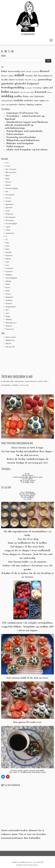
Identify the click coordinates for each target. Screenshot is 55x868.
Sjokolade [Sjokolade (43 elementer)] (39, 97)
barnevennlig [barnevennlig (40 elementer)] (14, 72)
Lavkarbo (9, 268)
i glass (8, 227)
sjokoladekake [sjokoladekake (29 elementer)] (7, 101)
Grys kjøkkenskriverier (25, 862)
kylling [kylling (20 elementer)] (49, 92)
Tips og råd (10, 347)
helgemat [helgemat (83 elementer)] (33, 84)
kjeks (7, 246)
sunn (7, 313)
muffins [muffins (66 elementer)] (18, 97)
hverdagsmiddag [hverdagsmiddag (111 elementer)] (13, 88)
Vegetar (9, 326)
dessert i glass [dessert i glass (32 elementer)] (7, 76)
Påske (8, 284)
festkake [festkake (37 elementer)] (29, 76)
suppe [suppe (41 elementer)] (42, 101)
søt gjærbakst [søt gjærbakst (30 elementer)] (12, 105)
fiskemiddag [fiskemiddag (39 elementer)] (43, 76)
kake (7, 243)
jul (6, 240)
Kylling (8, 259)
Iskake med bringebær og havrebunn (27, 150)
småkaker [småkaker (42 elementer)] (29, 101)
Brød (7, 179)
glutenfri (9, 208)
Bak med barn (11, 172)
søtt (7, 310)
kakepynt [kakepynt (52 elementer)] (15, 92)
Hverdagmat (11, 217)
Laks (7, 262)
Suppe (8, 316)
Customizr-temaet (32, 865)
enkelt (40, 381)
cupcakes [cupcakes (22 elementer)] (35, 72)
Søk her (8, 344)
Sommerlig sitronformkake (21, 137)
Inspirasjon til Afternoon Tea (22, 113)
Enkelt (8, 185)
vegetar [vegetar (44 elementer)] (38, 105)
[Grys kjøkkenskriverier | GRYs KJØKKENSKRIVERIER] (27, 17)
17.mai (8, 166)
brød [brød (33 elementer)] (23, 72)
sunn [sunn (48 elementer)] (36, 101)
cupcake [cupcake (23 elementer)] (28, 72)
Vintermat (10, 329)
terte (22, 385)
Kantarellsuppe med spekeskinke (24, 131)
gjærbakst (10, 204)
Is (6, 236)
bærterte (34, 381)
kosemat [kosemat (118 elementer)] (41, 92)
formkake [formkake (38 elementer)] (20, 80)
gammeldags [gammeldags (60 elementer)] (45, 80)
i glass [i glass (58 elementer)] (45, 88)
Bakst (8, 176)
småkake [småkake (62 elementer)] (18, 101)
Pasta (8, 288)
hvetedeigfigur (11, 224)
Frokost (8, 201)
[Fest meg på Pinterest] (13, 52)
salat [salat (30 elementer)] (32, 97)
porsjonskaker (6, 385)
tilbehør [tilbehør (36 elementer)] (22, 105)
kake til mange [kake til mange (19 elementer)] (25, 92)
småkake (9, 300)
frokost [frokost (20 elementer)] (35, 80)
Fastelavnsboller (12, 188)
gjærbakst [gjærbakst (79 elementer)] (7, 84)
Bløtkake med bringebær (20, 144)
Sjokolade (9, 297)
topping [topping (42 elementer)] (30, 105)
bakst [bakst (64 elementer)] (4, 71)
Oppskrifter (10, 340)
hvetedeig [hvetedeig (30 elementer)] (37, 88)
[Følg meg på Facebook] (6, 52)
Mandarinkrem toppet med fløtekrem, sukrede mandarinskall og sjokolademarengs (26, 125)
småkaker (16, 385)
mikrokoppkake (11, 278)
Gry (27, 385)
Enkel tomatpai (15, 134)
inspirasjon (10, 233)
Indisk (8, 230)
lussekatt (9, 272)
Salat (8, 291)
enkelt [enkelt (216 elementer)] (19, 75)
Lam (7, 265)
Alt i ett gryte (11, 169)
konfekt (9, 252)
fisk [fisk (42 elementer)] (35, 76)
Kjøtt (7, 249)
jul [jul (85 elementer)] (51, 88)
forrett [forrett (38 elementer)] (28, 80)
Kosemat (9, 256)
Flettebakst (10, 195)
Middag (9, 275)
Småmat (9, 304)
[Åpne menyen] (51, 40)
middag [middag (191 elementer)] (7, 96)
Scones (8, 294)
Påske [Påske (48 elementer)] (26, 97)
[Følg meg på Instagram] (10, 52)
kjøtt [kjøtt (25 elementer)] (32, 92)
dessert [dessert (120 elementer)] (44, 71)
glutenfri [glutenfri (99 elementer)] (20, 84)
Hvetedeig (10, 220)
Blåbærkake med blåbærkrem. (23, 140)
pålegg (8, 281)
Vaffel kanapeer (15, 147)
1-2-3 (7, 163)
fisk (7, 192)
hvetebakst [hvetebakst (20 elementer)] (29, 88)
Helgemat (9, 214)
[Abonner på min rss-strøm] (3, 52)
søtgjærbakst (11, 307)
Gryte (8, 211)
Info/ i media (11, 337)
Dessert (8, 182)
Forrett (8, 198)
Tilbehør (9, 320)
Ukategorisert (11, 323)
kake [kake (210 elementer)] (5, 92)
